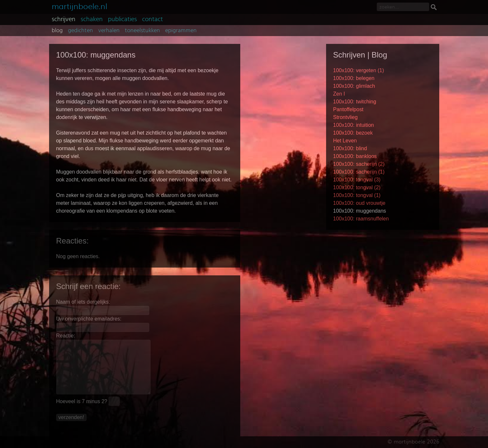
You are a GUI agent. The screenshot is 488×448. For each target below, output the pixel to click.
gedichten (80, 31)
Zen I (339, 94)
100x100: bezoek (353, 133)
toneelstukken (142, 31)
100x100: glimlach (354, 86)
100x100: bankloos (355, 156)
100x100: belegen (354, 78)
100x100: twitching (355, 102)
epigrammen (181, 31)
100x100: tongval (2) (357, 187)
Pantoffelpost (348, 109)
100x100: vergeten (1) (359, 70)
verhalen (109, 31)
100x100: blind (350, 148)
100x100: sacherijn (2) (359, 164)
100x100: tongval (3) (357, 180)
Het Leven (345, 141)
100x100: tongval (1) (357, 195)
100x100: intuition (354, 125)
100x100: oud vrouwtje (359, 203)
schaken (92, 19)
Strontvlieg (346, 117)
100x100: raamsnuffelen (361, 219)
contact (152, 19)
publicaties (122, 19)
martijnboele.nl (79, 6)
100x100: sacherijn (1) (359, 172)
